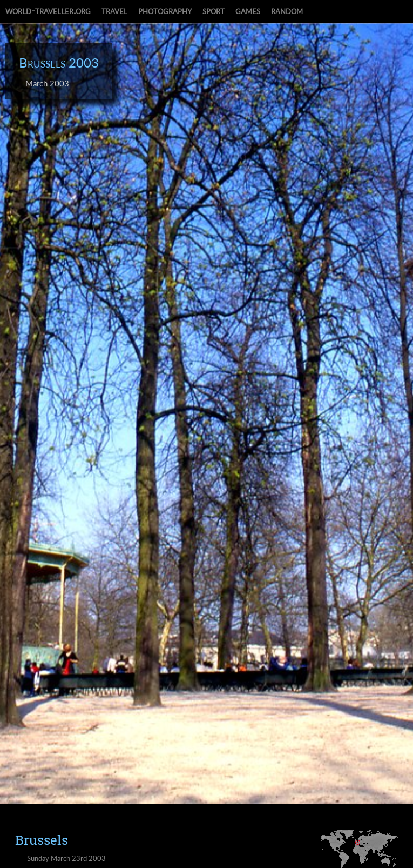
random (287, 10)
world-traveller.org (48, 10)
